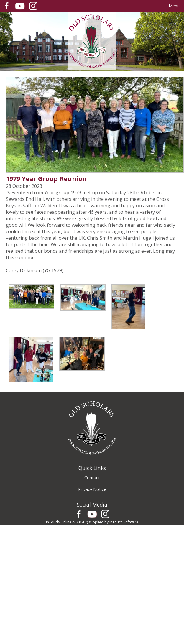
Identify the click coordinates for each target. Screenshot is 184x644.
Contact (92, 477)
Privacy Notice (92, 489)
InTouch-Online (59, 522)
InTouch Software (124, 522)
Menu (174, 6)
